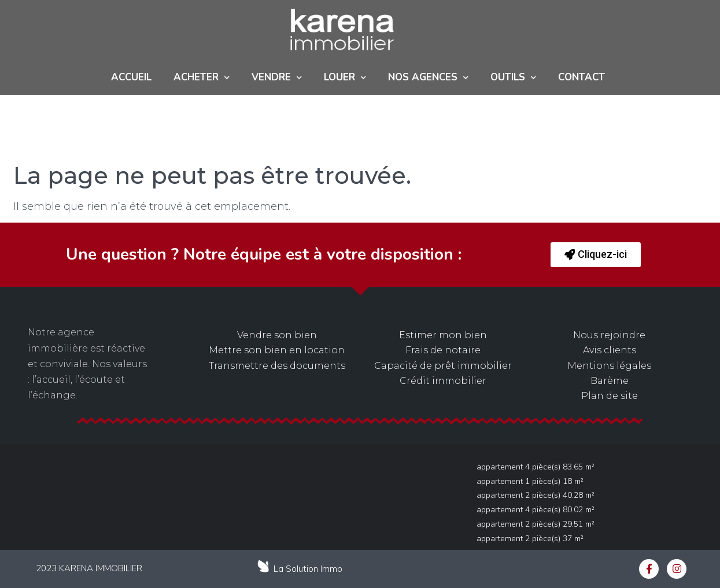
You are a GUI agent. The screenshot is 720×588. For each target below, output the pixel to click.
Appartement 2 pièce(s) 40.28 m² (536, 495)
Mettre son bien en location (277, 350)
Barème (610, 381)
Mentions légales (609, 366)
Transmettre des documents (277, 366)
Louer (345, 78)
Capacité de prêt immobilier (443, 366)
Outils (513, 78)
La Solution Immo (308, 569)
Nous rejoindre (609, 335)
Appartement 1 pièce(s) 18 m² (530, 481)
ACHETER (202, 78)
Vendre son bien (277, 335)
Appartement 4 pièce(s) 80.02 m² (536, 510)
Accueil (131, 77)
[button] (596, 255)
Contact (581, 77)
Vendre (277, 78)
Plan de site (610, 396)
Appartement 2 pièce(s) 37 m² (530, 539)
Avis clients (610, 350)
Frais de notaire (443, 350)
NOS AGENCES (428, 78)
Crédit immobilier (443, 381)
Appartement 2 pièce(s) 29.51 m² (536, 524)
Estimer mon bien (443, 335)
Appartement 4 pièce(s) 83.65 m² (536, 467)
